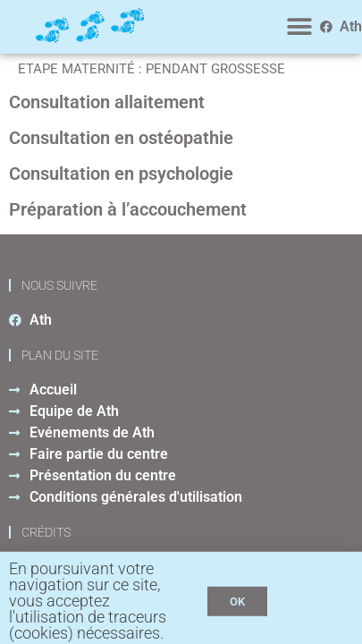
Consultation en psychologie (121, 174)
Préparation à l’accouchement (128, 209)
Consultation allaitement (107, 102)
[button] (300, 27)
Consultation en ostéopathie (121, 138)
